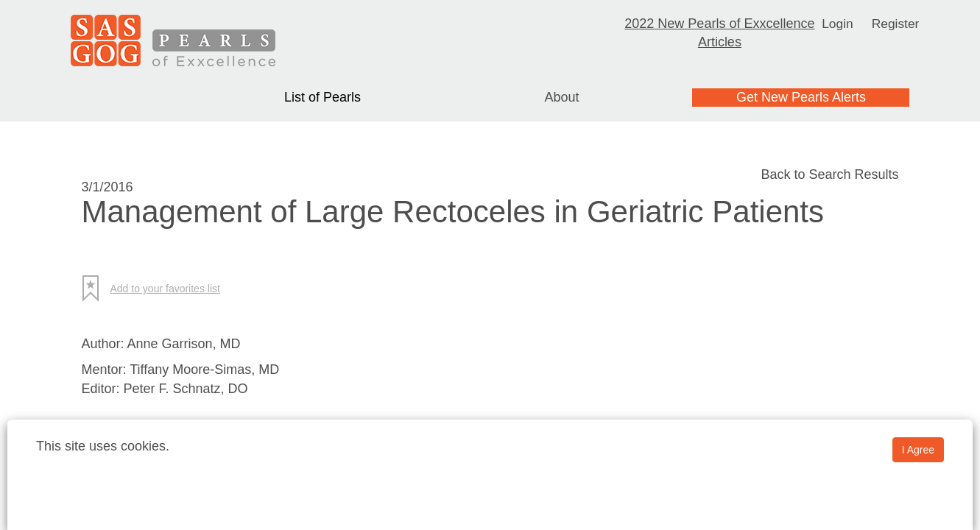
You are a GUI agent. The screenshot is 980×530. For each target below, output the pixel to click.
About (561, 97)
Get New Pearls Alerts (801, 97)
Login (836, 24)
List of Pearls (322, 97)
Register (896, 24)
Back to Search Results (829, 174)
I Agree (918, 450)
